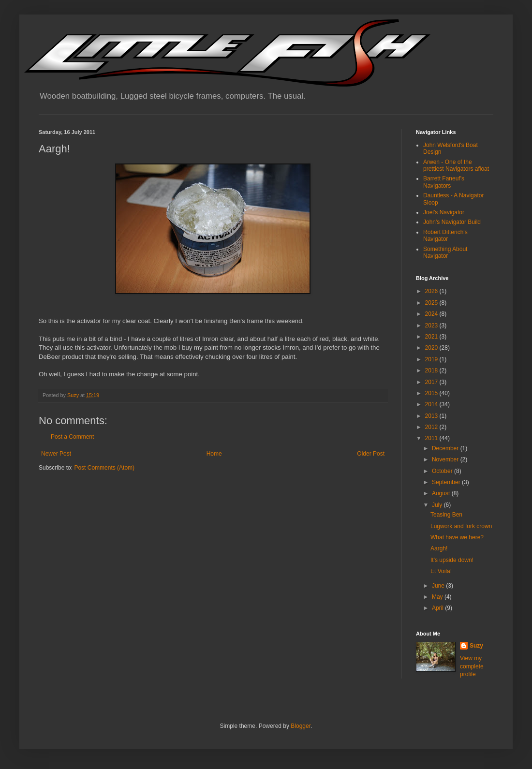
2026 (432, 291)
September (447, 482)
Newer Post (56, 454)
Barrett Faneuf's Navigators (444, 182)
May (438, 597)
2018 (432, 370)
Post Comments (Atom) (104, 468)
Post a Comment (72, 437)
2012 (432, 427)
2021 (432, 337)
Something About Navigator (445, 252)
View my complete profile (472, 666)
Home (214, 454)
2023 (432, 325)
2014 (432, 404)
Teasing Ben (446, 515)
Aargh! (439, 548)
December (446, 448)
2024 (432, 314)
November (446, 459)
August (442, 493)
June (439, 586)
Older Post (371, 454)
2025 (432, 303)
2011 (432, 438)
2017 (432, 382)
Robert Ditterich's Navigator (445, 236)
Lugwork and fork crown (461, 526)
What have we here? (457, 537)
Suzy (476, 646)
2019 (432, 359)
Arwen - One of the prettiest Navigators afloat (456, 165)
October (443, 471)
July (438, 505)
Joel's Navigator (444, 212)
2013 (432, 416)
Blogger (301, 726)
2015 (432, 393)
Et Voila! (441, 571)
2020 (432, 348)
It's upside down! (452, 560)
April (438, 608)
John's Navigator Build (452, 222)
